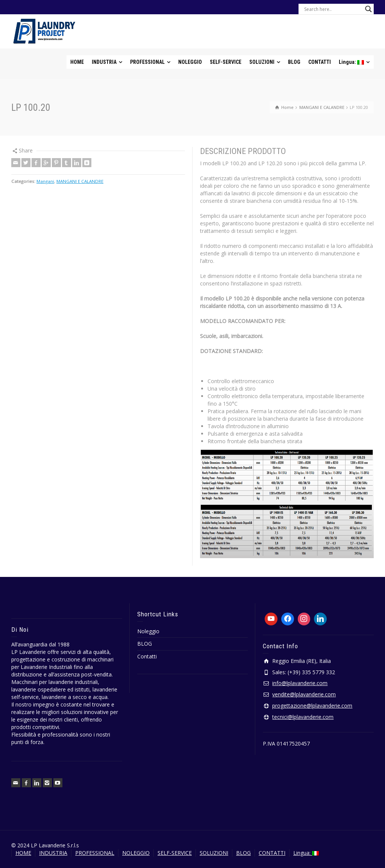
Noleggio (148, 631)
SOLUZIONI (214, 853)
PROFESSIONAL (95, 853)
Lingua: (306, 853)
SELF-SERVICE (175, 853)
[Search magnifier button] (368, 9)
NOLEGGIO (136, 853)
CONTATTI (272, 853)
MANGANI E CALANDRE (80, 181)
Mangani (45, 181)
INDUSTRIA (53, 853)
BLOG (145, 644)
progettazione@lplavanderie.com (312, 706)
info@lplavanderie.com (300, 683)
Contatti (147, 656)
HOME (23, 853)
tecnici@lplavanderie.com (303, 717)
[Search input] (333, 9)
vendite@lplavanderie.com (304, 694)
